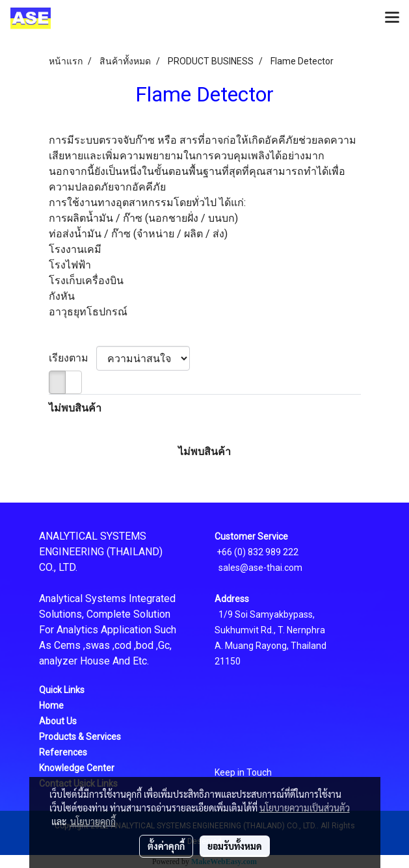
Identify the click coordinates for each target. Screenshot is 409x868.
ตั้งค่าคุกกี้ (166, 846)
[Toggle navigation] (392, 18)
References (63, 752)
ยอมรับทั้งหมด (235, 846)
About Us (58, 721)
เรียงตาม (73, 358)
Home (51, 705)
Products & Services (80, 737)
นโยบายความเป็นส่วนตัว (305, 808)
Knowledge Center (77, 768)
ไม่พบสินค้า (75, 408)
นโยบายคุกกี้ (93, 821)
